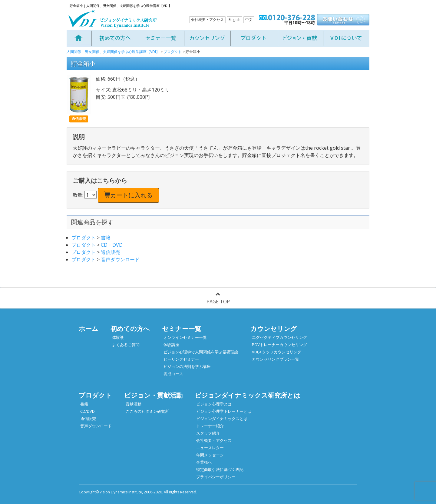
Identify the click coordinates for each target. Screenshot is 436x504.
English (235, 20)
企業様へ (204, 462)
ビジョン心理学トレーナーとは (224, 411)
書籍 (106, 238)
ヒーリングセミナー (181, 359)
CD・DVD (112, 245)
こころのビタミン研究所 (147, 411)
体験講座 (171, 345)
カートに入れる (128, 195)
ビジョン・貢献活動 (153, 395)
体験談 (118, 337)
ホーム (89, 329)
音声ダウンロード (120, 259)
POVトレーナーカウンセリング (279, 345)
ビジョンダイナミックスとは (222, 419)
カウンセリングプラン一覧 (276, 359)
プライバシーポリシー (216, 477)
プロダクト (84, 238)
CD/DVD (88, 411)
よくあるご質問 (126, 345)
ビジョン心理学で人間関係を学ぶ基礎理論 (201, 352)
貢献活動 (134, 404)
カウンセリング (274, 329)
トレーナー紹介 (210, 426)
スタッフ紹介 (208, 433)
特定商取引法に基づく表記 (220, 469)
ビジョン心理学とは (214, 404)
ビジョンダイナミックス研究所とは (248, 395)
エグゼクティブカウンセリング (279, 337)
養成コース (173, 374)
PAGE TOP (218, 298)
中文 (249, 20)
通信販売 (111, 252)
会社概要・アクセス (207, 20)
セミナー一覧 (182, 329)
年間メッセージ (210, 455)
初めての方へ (130, 329)
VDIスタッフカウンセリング (277, 352)
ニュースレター (210, 448)
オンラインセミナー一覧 (185, 337)
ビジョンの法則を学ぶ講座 (187, 366)
